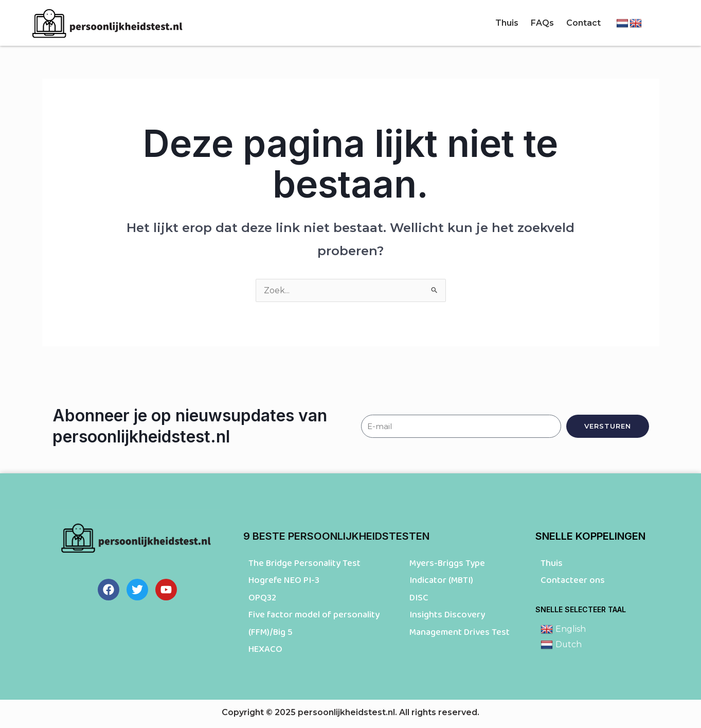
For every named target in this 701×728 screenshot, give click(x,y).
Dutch (561, 645)
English (563, 629)
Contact (583, 23)
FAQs (542, 23)
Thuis (507, 23)
